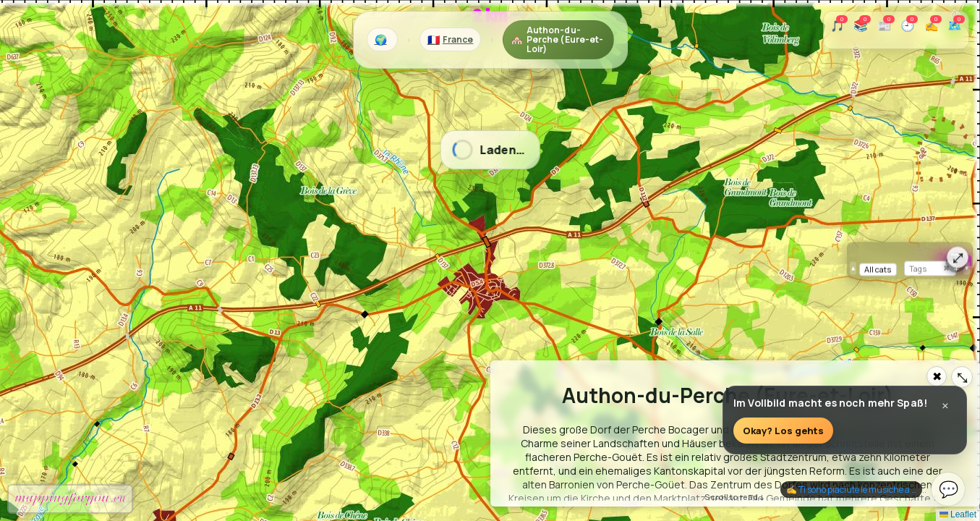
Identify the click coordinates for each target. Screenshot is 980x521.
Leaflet (958, 514)
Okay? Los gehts (783, 431)
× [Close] (945, 407)
